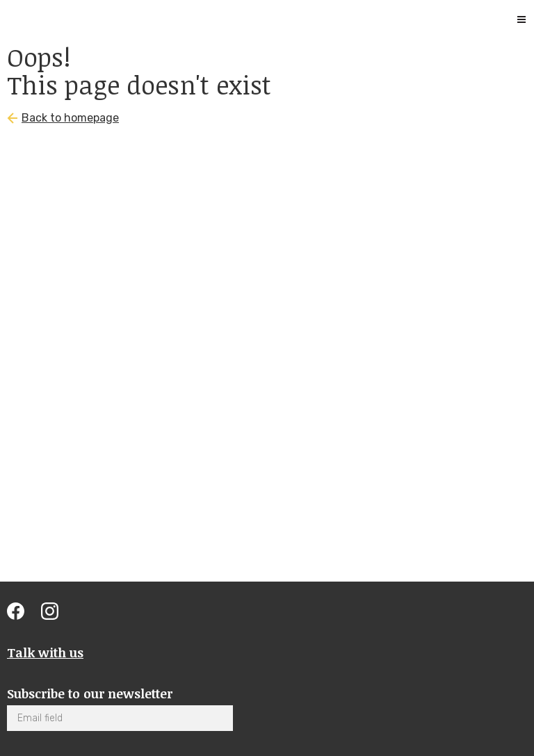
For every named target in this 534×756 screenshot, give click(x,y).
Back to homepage (70, 118)
